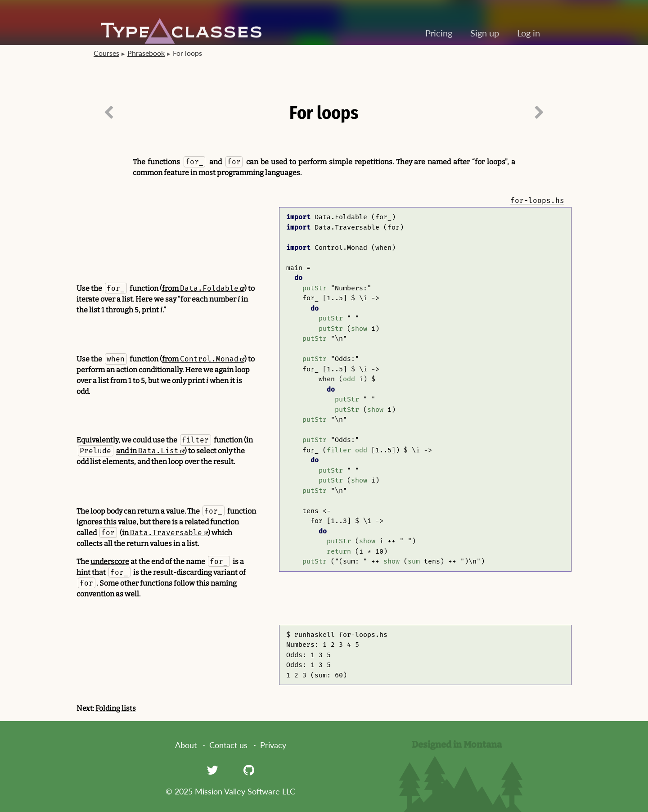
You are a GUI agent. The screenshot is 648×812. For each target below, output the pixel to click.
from (200, 288)
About (186, 745)
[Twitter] (212, 770)
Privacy (273, 745)
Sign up (485, 33)
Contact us (228, 745)
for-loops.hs (537, 201)
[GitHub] (249, 770)
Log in (529, 33)
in (162, 533)
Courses (106, 53)
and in (147, 451)
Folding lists (116, 708)
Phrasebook (146, 53)
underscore (110, 562)
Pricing (439, 33)
